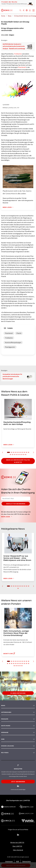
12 (10, 455)
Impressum (9, 861)
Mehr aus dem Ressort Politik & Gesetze (18, 461)
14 (14, 455)
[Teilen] (24, 10)
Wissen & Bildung (8, 746)
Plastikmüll (22, 67)
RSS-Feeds (5, 753)
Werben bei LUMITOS (17, 842)
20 (26, 455)
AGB (18, 861)
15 (16, 455)
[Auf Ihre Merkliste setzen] (30, 11)
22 (27, 663)
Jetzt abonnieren (18, 782)
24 (14, 666)
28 (22, 666)
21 (25, 663)
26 (18, 666)
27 (20, 666)
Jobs (3, 739)
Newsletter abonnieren (16, 504)
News (3, 706)
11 (29, 452)
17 (20, 455)
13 (12, 455)
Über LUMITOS (17, 846)
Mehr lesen (7, 517)
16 (18, 455)
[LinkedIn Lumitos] (18, 835)
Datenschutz (27, 861)
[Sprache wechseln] (27, 10)
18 (22, 455)
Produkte (5, 719)
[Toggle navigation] (34, 11)
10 (27, 452)
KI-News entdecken (18, 693)
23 (29, 663)
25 (16, 666)
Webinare (5, 732)
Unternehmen (6, 712)
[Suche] (20, 10)
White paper (6, 726)
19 (24, 455)
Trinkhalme (18, 54)
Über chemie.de (18, 850)
